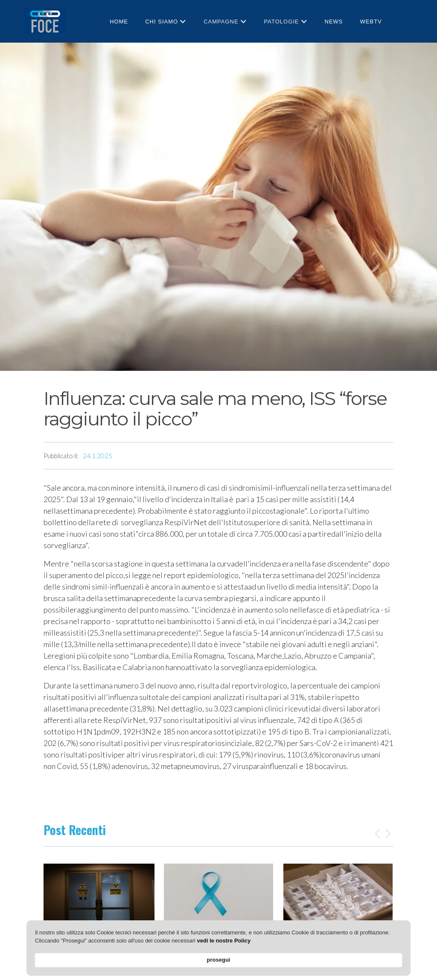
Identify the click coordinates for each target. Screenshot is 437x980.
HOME (119, 22)
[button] (166, 22)
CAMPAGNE (221, 22)
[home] (45, 21)
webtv (371, 22)
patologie (282, 22)
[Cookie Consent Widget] (218, 956)
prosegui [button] (382, 955)
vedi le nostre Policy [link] (261, 959)
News (334, 22)
